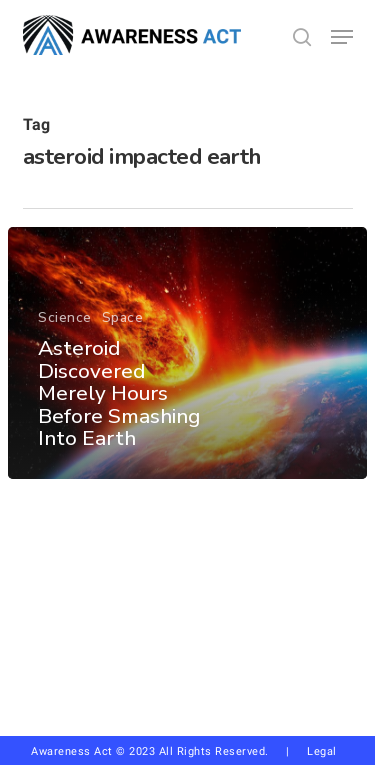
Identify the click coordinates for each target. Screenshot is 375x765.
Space (123, 318)
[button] (342, 37)
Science (65, 318)
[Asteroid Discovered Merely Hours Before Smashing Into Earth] (187, 353)
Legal (322, 751)
